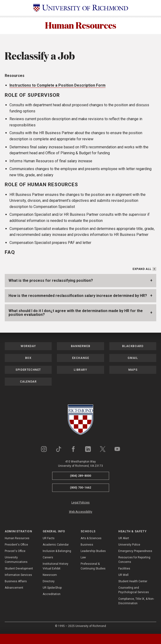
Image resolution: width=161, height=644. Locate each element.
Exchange (81, 358)
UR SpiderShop (52, 588)
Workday (28, 347)
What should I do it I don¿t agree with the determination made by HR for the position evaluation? (76, 313)
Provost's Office (15, 552)
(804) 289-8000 (80, 476)
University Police (129, 545)
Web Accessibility (81, 512)
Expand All (142, 269)
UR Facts (49, 539)
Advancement (14, 588)
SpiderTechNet (28, 370)
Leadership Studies (93, 552)
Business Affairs (16, 582)
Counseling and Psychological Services (134, 591)
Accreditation (52, 595)
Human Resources (80, 25)
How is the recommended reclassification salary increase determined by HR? (78, 296)
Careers (48, 558)
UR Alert (124, 539)
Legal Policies (80, 503)
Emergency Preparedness (135, 552)
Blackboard (133, 347)
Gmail (133, 358)
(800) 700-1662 (80, 488)
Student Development (19, 569)
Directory (49, 582)
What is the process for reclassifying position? (51, 281)
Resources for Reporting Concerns (134, 560)
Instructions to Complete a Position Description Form (57, 86)
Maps (133, 370)
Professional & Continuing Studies (93, 567)
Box (28, 358)
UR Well (123, 576)
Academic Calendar (56, 545)
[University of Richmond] (81, 8)
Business (87, 545)
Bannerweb (80, 347)
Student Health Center (133, 582)
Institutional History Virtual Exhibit (55, 567)
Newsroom (50, 576)
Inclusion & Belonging (57, 552)
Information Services (18, 576)
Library (80, 370)
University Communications (16, 560)
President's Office (16, 545)
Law (83, 558)
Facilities (124, 569)
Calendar (28, 382)
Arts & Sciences (91, 539)
